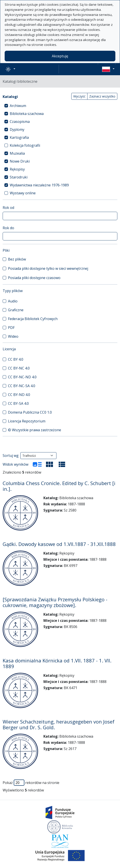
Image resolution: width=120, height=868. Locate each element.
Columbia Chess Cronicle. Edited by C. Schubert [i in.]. (59, 486)
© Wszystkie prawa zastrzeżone (35, 430)
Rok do (8, 228)
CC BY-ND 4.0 (19, 395)
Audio (13, 301)
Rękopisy (17, 169)
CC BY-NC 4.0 (19, 368)
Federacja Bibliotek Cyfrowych (33, 319)
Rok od (8, 208)
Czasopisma (20, 122)
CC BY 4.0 (16, 359)
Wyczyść (79, 96)
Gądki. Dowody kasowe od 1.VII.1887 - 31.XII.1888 (59, 544)
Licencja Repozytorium (27, 421)
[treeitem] (60, 106)
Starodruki (19, 177)
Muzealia (17, 153)
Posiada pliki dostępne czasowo (34, 278)
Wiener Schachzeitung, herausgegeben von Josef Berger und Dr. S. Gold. (59, 724)
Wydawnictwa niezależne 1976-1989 (39, 185)
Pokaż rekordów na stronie (31, 783)
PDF (11, 328)
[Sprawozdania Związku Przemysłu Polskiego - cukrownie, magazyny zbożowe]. (55, 602)
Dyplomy (17, 129)
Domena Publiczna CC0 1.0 (30, 412)
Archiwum (18, 106)
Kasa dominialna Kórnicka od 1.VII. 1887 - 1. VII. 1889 (57, 663)
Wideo (13, 336)
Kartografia (19, 137)
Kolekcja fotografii (25, 145)
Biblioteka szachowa (27, 114)
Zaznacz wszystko (102, 96)
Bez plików (17, 259)
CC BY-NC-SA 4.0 (22, 386)
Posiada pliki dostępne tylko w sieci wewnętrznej (48, 268)
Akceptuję (60, 56)
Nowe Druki (20, 161)
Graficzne (16, 310)
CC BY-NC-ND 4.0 (22, 377)
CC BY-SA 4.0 (18, 403)
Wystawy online (23, 193)
